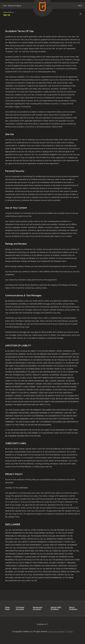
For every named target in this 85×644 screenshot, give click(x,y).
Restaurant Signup (15, 6)
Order (5, 6)
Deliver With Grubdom (56, 608)
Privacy (70, 631)
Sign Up (7, 15)
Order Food (7, 608)
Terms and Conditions (57, 631)
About (80, 6)
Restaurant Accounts (38, 608)
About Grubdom (73, 608)
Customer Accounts (20, 608)
